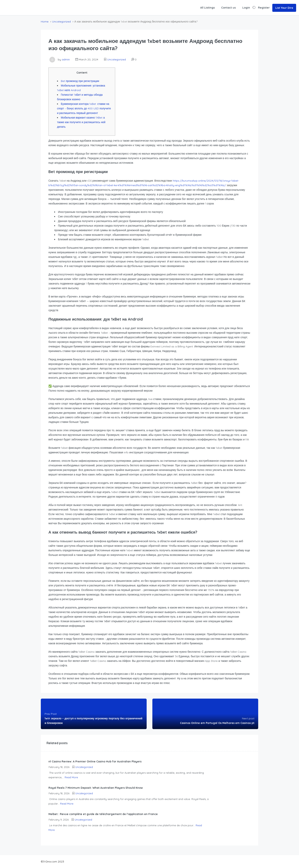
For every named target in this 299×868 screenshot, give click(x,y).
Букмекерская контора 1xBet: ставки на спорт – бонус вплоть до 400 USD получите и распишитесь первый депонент (84, 108)
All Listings (207, 8)
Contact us (228, 8)
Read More (71, 777)
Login (246, 8)
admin (66, 59)
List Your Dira (284, 8)
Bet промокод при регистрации (80, 81)
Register (264, 8)
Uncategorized (61, 22)
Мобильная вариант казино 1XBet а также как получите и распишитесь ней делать (81, 122)
